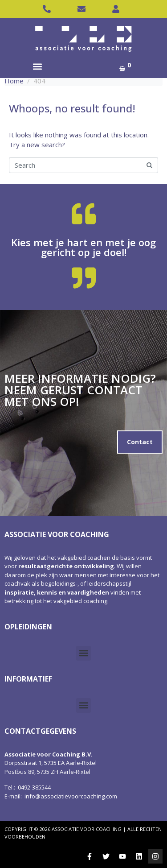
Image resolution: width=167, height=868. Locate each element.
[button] (37, 66)
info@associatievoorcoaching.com (71, 796)
